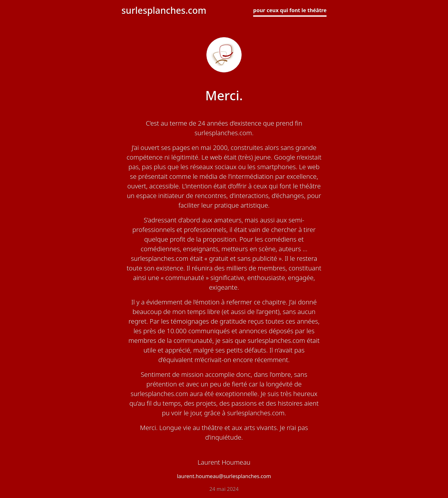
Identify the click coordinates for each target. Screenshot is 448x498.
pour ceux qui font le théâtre (290, 10)
